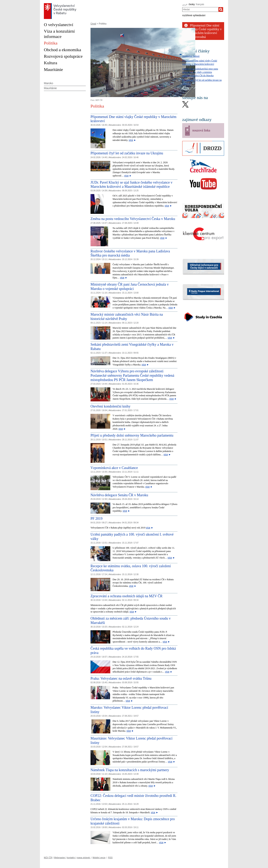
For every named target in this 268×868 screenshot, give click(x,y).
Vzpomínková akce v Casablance (114, 468)
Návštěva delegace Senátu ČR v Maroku (119, 495)
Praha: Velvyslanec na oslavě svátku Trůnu (121, 678)
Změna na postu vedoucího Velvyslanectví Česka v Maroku (133, 219)
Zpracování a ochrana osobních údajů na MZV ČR (126, 596)
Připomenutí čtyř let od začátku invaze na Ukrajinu (127, 153)
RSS (110, 858)
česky (192, 4)
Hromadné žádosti (191, 56)
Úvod (93, 24)
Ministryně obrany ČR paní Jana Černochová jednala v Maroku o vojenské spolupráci (130, 287)
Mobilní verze (99, 858)
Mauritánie (50, 88)
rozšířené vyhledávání (194, 15)
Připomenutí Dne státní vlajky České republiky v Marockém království (206, 29)
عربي (185, 4)
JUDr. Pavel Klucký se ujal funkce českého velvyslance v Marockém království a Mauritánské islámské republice (131, 185)
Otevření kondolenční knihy (110, 406)
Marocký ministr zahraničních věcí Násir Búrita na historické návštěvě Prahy (127, 317)
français (200, 4)
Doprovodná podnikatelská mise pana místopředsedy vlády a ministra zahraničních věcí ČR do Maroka (200, 72)
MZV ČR (48, 858)
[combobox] (200, 9)
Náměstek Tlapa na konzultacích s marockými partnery (130, 770)
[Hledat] (221, 9)
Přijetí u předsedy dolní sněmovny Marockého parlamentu (132, 435)
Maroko (49, 83)
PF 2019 (97, 519)
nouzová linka (201, 130)
